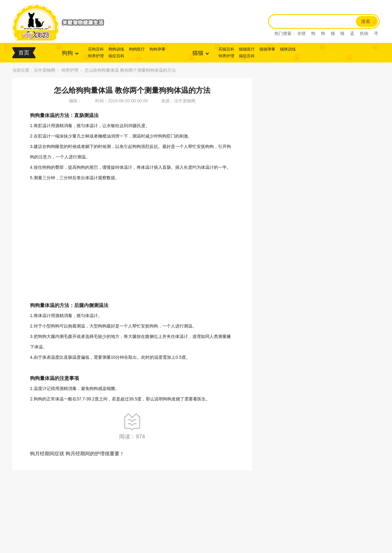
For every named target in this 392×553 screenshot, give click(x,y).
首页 (24, 53)
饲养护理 (96, 56)
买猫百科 (226, 49)
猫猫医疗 (247, 49)
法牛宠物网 (44, 70)
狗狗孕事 (157, 49)
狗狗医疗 (137, 49)
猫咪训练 (288, 49)
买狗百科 (96, 49)
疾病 (364, 33)
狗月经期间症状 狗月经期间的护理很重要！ (77, 454)
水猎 (301, 33)
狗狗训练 (116, 49)
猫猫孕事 (267, 49)
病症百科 (116, 56)
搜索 (366, 21)
